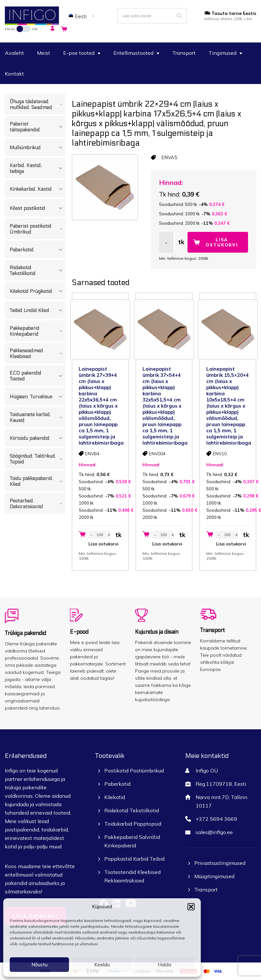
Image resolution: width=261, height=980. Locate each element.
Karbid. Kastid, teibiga (38, 168)
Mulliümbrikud (38, 148)
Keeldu (102, 965)
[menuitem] (82, 16)
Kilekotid (115, 797)
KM (35, 29)
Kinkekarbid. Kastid (38, 189)
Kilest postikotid (38, 208)
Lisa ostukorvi (222, 242)
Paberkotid (38, 250)
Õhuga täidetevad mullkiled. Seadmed (38, 104)
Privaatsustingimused (220, 863)
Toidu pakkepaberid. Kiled (38, 481)
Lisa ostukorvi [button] (103, 544)
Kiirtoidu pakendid (38, 438)
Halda (165, 965)
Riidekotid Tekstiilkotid (38, 270)
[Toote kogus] (100, 535)
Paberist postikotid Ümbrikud (38, 229)
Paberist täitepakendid (38, 127)
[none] (82, 16)
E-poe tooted (82, 53)
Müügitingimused (214, 876)
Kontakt (14, 74)
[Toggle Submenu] (61, 104)
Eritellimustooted (136, 53)
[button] (191, 907)
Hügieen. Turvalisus (38, 397)
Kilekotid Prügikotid (38, 291)
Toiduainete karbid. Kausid (38, 417)
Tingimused (225, 53)
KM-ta (10, 29)
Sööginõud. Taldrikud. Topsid (38, 459)
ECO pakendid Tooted (38, 376)
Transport (184, 53)
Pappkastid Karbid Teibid (134, 859)
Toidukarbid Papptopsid (133, 824)
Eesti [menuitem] (81, 16)
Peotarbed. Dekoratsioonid (38, 504)
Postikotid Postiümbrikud (134, 771)
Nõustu (40, 965)
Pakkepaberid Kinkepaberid (38, 331)
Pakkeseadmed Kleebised (38, 353)
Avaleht (14, 53)
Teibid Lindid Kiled (38, 310)
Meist (44, 53)
